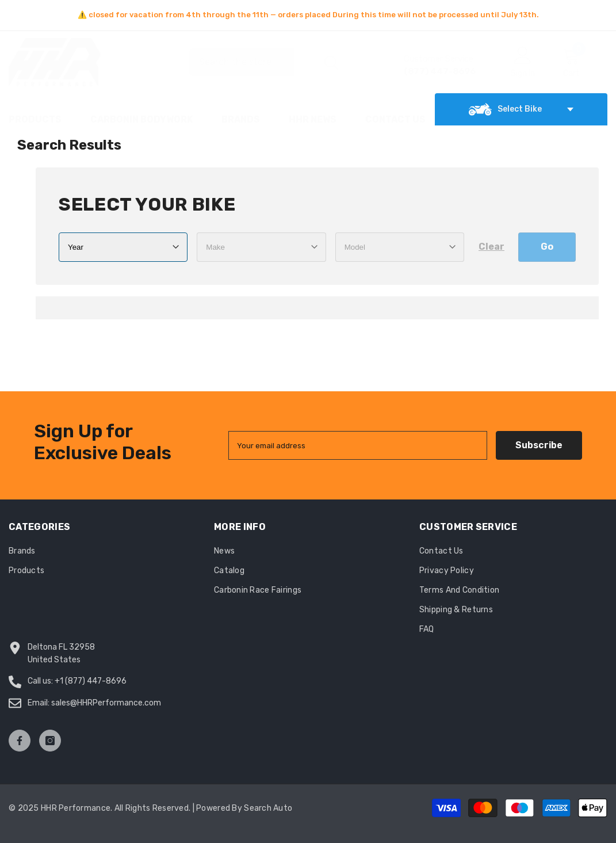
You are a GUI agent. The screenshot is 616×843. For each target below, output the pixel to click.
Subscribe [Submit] (539, 445)
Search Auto (268, 808)
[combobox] (252, 62)
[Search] (267, 62)
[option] (308, 15)
